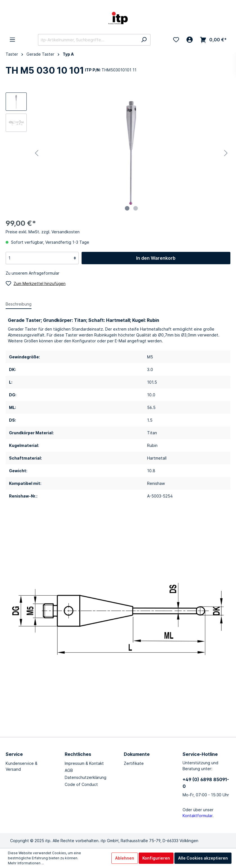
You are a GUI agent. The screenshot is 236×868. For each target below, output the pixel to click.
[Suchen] (144, 40)
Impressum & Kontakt (84, 763)
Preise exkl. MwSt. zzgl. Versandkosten (43, 232)
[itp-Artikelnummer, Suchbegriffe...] (88, 40)
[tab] (19, 304)
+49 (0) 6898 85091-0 (206, 783)
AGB (69, 770)
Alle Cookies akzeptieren (203, 858)
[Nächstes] (226, 153)
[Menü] (12, 40)
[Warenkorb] (213, 40)
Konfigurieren (156, 858)
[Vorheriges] (37, 153)
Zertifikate (134, 763)
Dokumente (137, 754)
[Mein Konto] (190, 40)
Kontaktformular (197, 816)
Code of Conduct (81, 784)
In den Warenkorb (156, 258)
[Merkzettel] (176, 40)
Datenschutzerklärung (86, 777)
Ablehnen (125, 858)
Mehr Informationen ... (26, 863)
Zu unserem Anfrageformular (32, 273)
